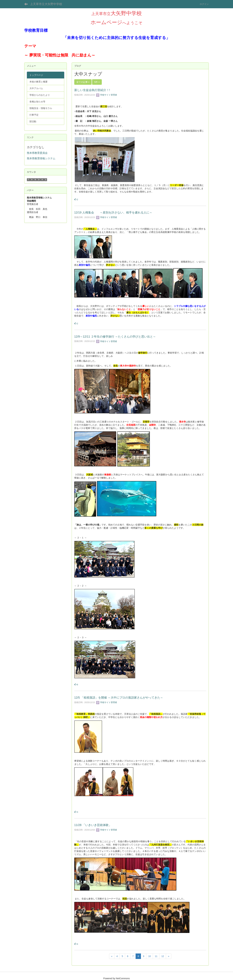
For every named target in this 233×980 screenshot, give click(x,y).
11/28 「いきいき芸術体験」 (93, 825)
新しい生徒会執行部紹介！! (92, 90)
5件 (97, 82)
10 (150, 956)
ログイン (204, 4)
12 (163, 956)
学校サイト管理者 (107, 95)
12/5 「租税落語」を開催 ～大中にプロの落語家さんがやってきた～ (119, 698)
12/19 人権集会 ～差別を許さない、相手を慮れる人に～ (113, 213)
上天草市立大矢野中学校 (46, 4)
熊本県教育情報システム (41, 158)
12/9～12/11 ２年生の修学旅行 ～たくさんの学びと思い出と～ (115, 337)
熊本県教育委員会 (37, 153)
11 (156, 956)
